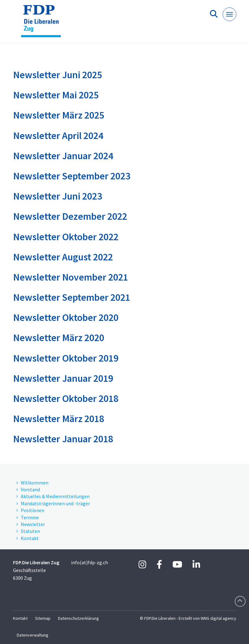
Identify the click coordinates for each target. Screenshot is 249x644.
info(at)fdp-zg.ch (89, 562)
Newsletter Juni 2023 (58, 196)
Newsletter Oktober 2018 (66, 399)
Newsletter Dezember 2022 (70, 216)
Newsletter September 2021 (72, 297)
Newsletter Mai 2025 (56, 95)
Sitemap (43, 618)
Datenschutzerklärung (78, 618)
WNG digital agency (218, 618)
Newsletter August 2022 (63, 257)
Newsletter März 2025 (59, 115)
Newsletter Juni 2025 (58, 75)
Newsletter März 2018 (59, 419)
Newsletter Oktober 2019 (66, 358)
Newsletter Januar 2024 (63, 156)
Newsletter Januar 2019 (63, 378)
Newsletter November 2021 (71, 277)
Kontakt (20, 618)
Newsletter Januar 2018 (63, 439)
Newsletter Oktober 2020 (66, 317)
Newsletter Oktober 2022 (66, 237)
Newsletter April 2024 (58, 136)
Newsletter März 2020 (59, 338)
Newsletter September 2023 (72, 176)
